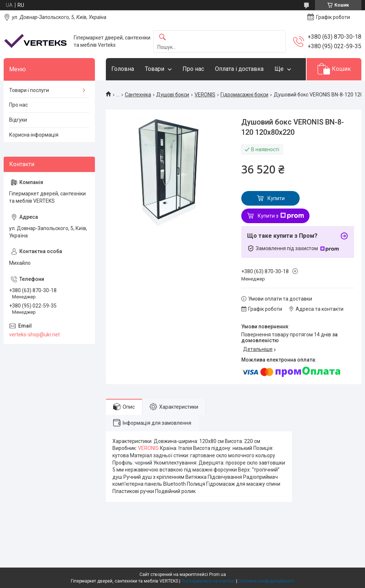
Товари (155, 69)
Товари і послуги (29, 90)
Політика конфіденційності (266, 581)
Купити (276, 198)
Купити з (281, 216)
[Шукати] (162, 37)
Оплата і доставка (239, 69)
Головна (123, 69)
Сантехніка (138, 95)
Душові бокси (173, 95)
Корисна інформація (34, 135)
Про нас (193, 69)
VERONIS (205, 95)
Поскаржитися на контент (208, 581)
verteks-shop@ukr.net (34, 335)
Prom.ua (218, 574)
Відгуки (18, 120)
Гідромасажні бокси (244, 95)
